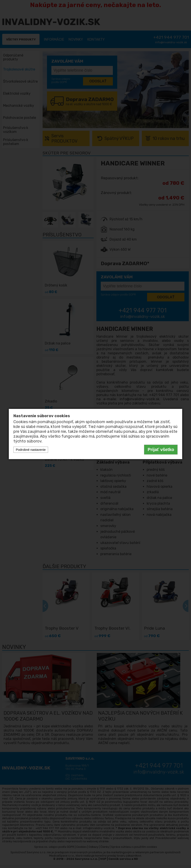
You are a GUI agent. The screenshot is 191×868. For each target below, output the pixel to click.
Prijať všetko (161, 449)
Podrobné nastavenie (31, 450)
